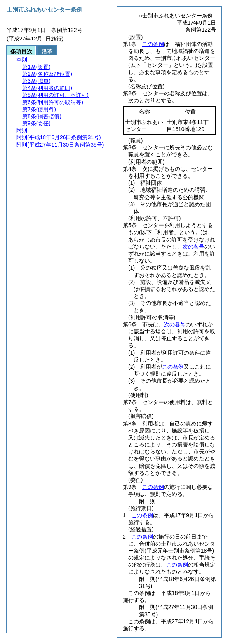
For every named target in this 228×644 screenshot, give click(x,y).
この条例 (153, 44)
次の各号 (193, 247)
